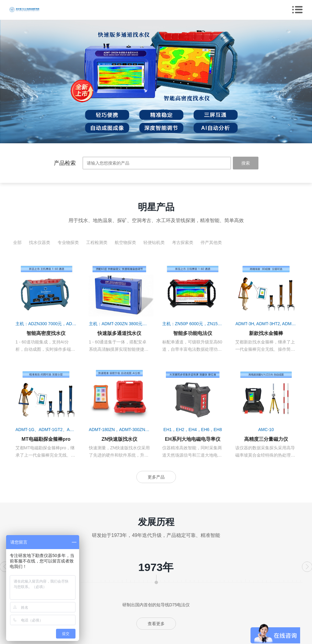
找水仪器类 (40, 242)
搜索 (246, 163)
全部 (17, 242)
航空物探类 (125, 242)
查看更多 (156, 624)
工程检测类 (97, 242)
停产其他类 (211, 242)
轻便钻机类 (154, 242)
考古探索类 (183, 242)
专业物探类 (68, 242)
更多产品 (156, 477)
